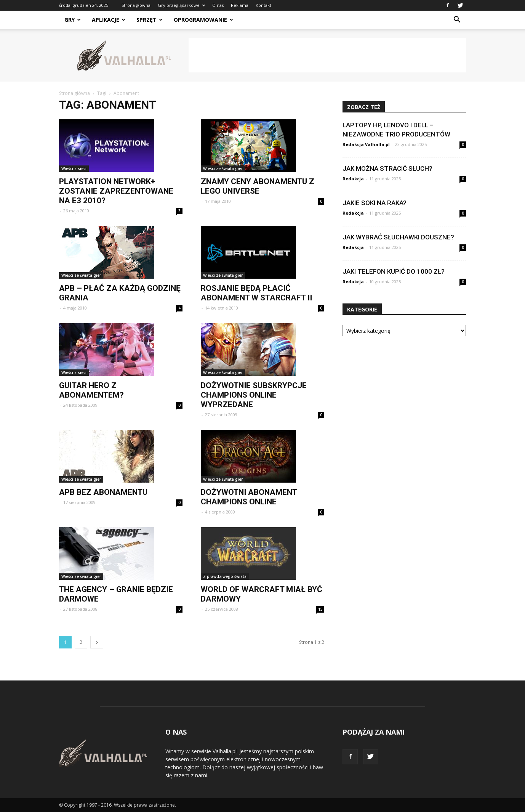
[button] (457, 20)
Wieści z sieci (74, 168)
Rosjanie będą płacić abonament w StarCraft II (256, 293)
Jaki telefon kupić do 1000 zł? (394, 271)
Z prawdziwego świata (225, 576)
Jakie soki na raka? (375, 203)
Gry (73, 20)
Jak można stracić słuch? (387, 168)
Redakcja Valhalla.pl (366, 144)
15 (320, 609)
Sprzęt (150, 20)
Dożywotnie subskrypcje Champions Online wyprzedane (254, 395)
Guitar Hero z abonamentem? (91, 390)
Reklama (240, 5)
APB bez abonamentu (103, 492)
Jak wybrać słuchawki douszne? (398, 237)
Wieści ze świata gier (223, 168)
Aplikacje (109, 20)
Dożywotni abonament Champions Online (249, 497)
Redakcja (353, 179)
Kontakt (263, 5)
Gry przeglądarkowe (181, 5)
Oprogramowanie (203, 20)
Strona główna (136, 5)
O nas (218, 5)
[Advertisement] (327, 55)
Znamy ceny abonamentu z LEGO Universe (258, 186)
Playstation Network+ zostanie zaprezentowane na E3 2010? (116, 191)
